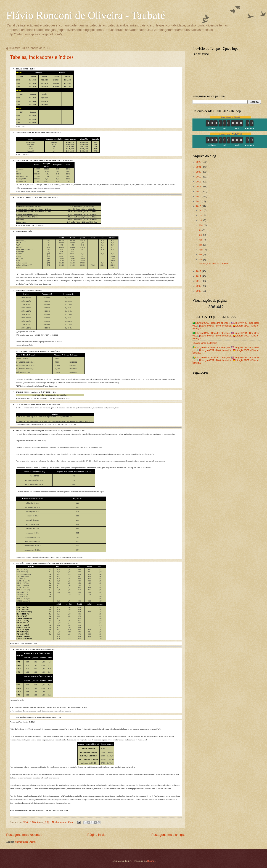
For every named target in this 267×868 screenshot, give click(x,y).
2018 (199, 182)
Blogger (151, 861)
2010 (199, 281)
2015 (199, 196)
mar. (201, 250)
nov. (201, 215)
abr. (201, 245)
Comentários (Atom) (25, 842)
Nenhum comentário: (63, 822)
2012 (199, 271)
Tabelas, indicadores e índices (42, 57)
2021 (199, 167)
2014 (199, 201)
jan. (201, 259)
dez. (201, 210)
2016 (199, 191)
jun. (201, 235)
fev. (201, 254)
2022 (199, 162)
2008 (199, 291)
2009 (199, 286)
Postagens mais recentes (24, 835)
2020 (199, 172)
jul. (200, 230)
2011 (199, 276)
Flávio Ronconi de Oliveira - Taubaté (86, 15)
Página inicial (97, 835)
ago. (201, 225)
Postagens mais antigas (168, 835)
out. (201, 220)
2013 (199, 206)
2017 (199, 187)
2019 (199, 177)
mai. (201, 240)
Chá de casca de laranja (205, 343)
